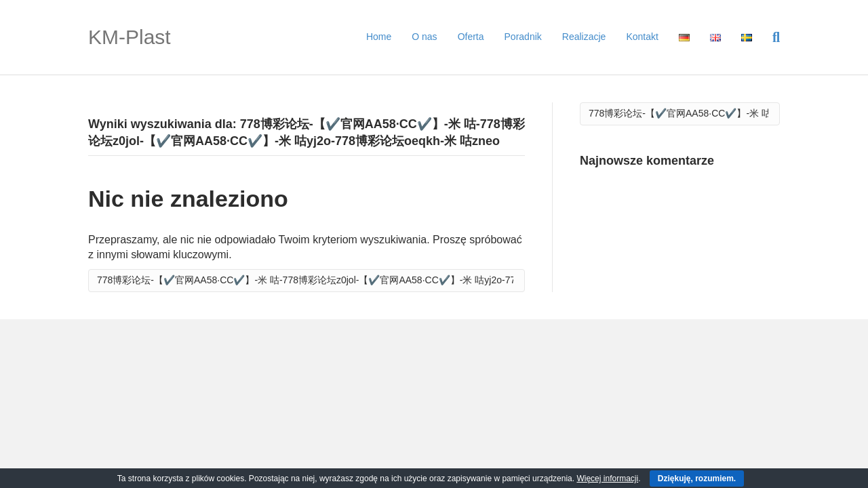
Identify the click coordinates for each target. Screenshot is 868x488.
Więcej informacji (607, 479)
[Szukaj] (771, 37)
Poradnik (523, 37)
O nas (424, 37)
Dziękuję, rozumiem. (697, 479)
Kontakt (642, 37)
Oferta (471, 37)
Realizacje (584, 37)
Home (379, 37)
